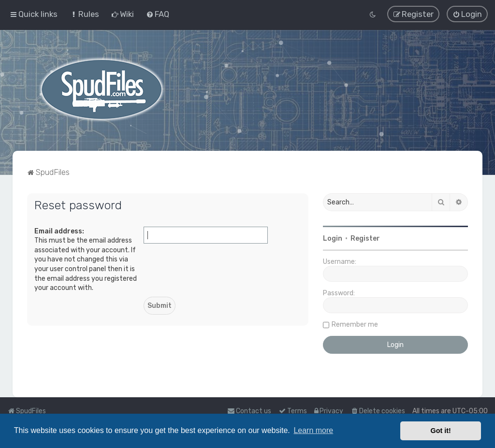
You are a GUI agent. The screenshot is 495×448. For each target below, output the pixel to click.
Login (333, 238)
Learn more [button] (313, 430)
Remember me (355, 324)
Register (365, 238)
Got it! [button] (441, 431)
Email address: (59, 230)
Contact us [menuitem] (249, 411)
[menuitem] (84, 14)
